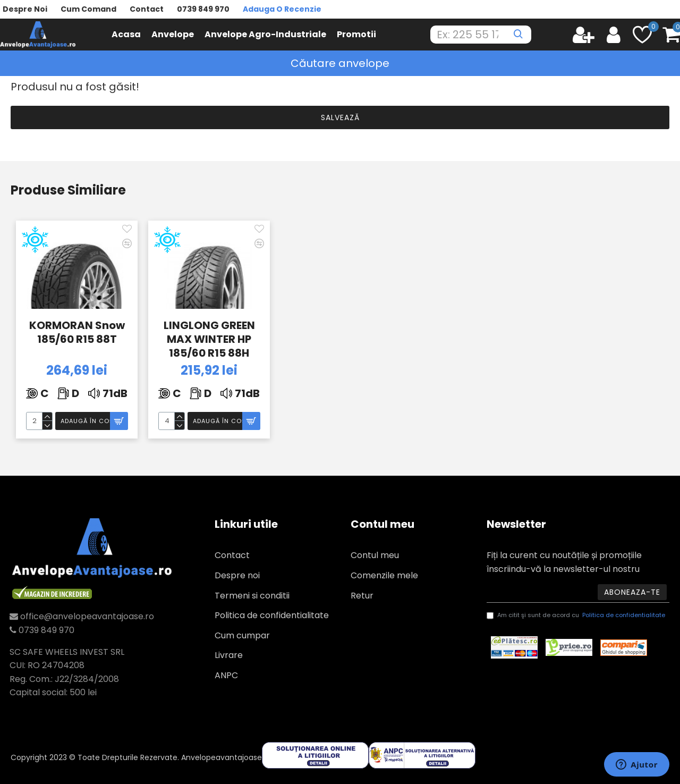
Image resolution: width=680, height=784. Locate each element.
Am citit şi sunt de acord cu (577, 616)
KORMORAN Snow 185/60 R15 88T (77, 332)
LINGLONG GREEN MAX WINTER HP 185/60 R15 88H (209, 338)
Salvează (340, 117)
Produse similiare (68, 191)
